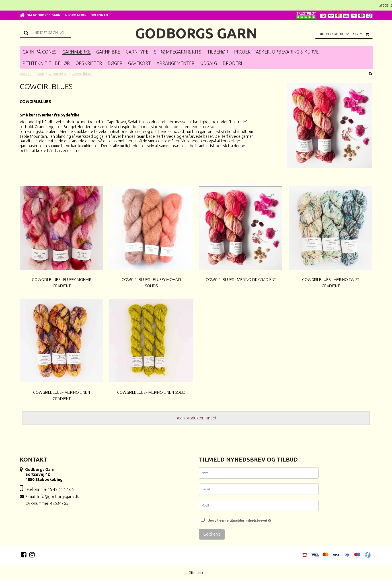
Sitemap (196, 573)
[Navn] (259, 474)
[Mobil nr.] (259, 507)
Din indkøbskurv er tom (346, 34)
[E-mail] (259, 490)
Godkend (212, 534)
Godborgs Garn (196, 33)
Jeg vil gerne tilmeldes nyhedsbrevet (240, 519)
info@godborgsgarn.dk (58, 497)
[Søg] (45, 32)
